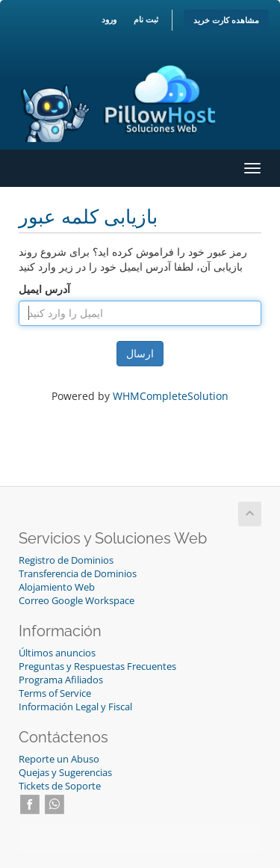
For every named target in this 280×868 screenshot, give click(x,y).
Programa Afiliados (61, 680)
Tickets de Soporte (60, 786)
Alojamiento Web (57, 587)
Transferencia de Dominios (78, 574)
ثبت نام (146, 19)
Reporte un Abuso (59, 759)
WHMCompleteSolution (171, 396)
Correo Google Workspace (77, 601)
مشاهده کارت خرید (226, 20)
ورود (109, 19)
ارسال (140, 353)
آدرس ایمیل (44, 289)
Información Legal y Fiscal (75, 707)
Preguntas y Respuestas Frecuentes (97, 667)
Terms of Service (55, 693)
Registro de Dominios (66, 560)
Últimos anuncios (57, 653)
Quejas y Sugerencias (65, 773)
